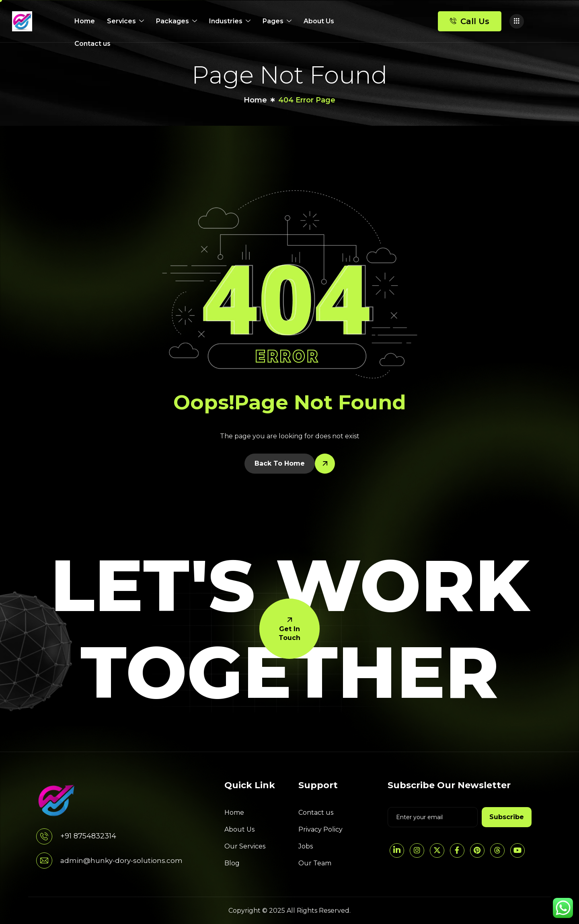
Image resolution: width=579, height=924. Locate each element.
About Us (319, 21)
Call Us (470, 21)
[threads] (497, 850)
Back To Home (280, 463)
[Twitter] (437, 850)
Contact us (92, 44)
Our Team (315, 863)
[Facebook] (457, 850)
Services (125, 21)
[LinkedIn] (397, 850)
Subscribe (507, 817)
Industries (230, 21)
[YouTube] (517, 850)
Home (85, 21)
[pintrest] (477, 850)
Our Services (245, 846)
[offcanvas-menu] (517, 21)
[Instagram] (417, 850)
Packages (177, 21)
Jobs (306, 846)
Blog (232, 863)
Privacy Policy (320, 829)
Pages (277, 21)
